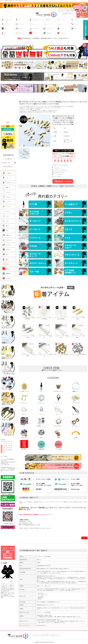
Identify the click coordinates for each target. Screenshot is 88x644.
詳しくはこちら (8, 150)
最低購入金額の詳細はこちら (85, 30)
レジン (18, 20)
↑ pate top (84, 538)
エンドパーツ (5, 24)
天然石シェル (19, 29)
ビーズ (46, 24)
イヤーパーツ (61, 20)
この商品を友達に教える (59, 172)
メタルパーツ (75, 20)
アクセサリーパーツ (35, 20)
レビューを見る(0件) (58, 175)
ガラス (74, 29)
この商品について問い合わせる (60, 170)
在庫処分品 (47, 33)
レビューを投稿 (57, 177)
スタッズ (34, 100)
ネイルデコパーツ (34, 29)
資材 (4, 33)
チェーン (60, 24)
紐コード (74, 24)
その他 (18, 33)
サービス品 (61, 33)
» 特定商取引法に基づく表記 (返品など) (60, 165)
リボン (4, 29)
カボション (61, 29)
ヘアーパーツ (19, 24)
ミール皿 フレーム (7, 20)
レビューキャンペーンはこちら (80, 11)
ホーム (20, 100)
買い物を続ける (57, 168)
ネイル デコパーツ (27, 100)
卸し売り (32, 33)
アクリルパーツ (48, 29)
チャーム (32, 24)
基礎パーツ (47, 20)
